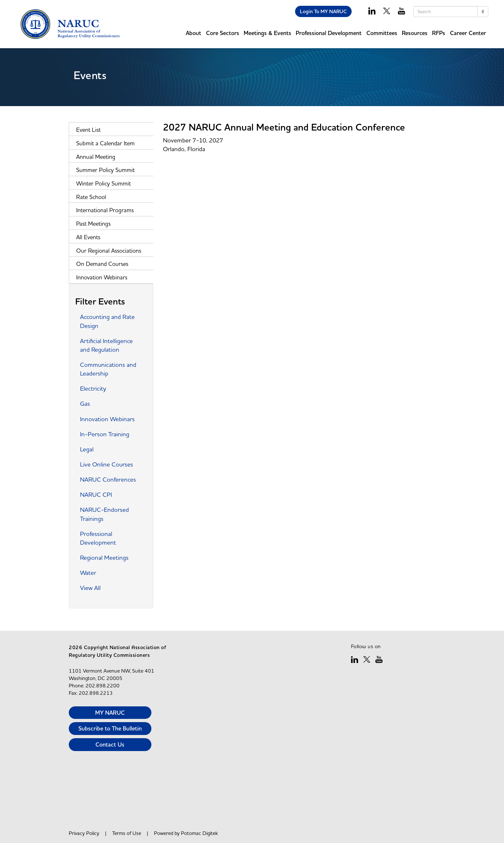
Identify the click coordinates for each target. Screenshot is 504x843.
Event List (88, 130)
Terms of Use (127, 833)
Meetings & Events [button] (267, 33)
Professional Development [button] (329, 33)
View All (90, 588)
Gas (85, 403)
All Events (88, 237)
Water (88, 573)
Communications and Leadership (108, 369)
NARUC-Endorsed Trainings (104, 514)
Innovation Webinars (102, 277)
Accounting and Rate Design (107, 321)
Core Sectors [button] (223, 33)
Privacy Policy (84, 833)
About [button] (194, 33)
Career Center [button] (468, 33)
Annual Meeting (96, 157)
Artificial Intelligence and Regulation (106, 345)
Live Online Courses (107, 464)
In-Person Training (105, 434)
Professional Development (98, 538)
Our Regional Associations (109, 251)
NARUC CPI (96, 494)
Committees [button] (382, 33)
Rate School (91, 197)
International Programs (105, 210)
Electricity (93, 388)
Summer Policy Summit (105, 170)
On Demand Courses (102, 264)
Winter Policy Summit (104, 183)
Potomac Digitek (199, 833)
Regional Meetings (104, 557)
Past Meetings (93, 224)
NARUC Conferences (108, 479)
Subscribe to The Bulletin (110, 728)
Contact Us (110, 744)
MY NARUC (110, 713)
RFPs (439, 33)
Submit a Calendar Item (105, 143)
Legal (87, 449)
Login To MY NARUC (323, 11)
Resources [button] (415, 33)
